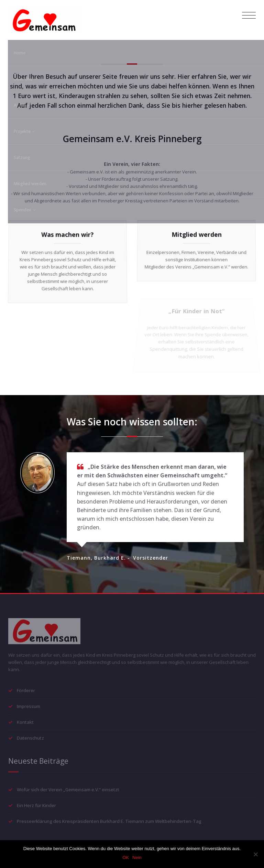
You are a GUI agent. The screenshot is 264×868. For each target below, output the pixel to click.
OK (126, 858)
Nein (137, 858)
